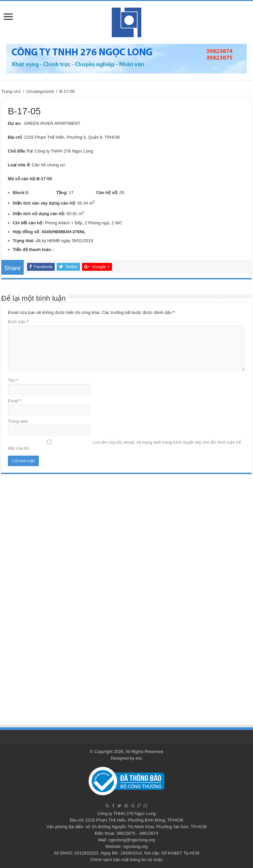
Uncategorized (40, 91)
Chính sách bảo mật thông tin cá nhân (126, 860)
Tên (13, 380)
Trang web (18, 421)
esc (139, 758)
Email (15, 401)
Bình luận (18, 322)
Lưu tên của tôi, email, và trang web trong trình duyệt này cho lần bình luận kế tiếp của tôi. (124, 445)
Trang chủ (11, 91)
